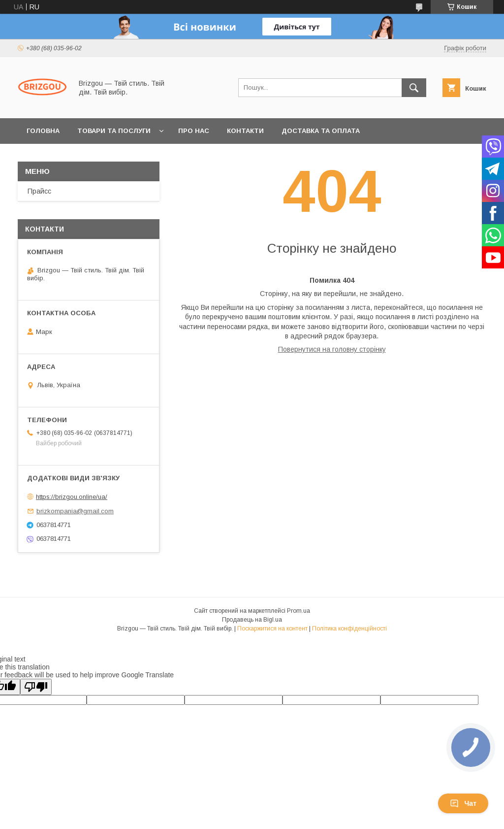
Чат (463, 803)
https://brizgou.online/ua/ (72, 497)
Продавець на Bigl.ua (252, 620)
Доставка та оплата (321, 131)
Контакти (245, 131)
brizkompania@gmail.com (75, 511)
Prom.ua (299, 611)
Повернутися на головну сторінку (332, 349)
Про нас (194, 131)
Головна (43, 131)
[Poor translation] (36, 687)
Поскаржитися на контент (272, 629)
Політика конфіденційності (349, 629)
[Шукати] (414, 88)
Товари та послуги (114, 131)
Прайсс (39, 191)
